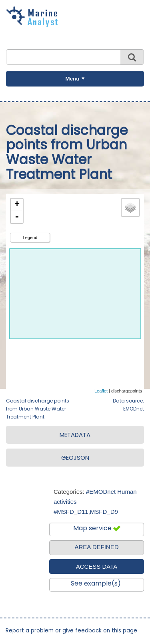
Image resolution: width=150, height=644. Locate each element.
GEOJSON (75, 458)
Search (132, 57)
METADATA (75, 435)
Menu (73, 79)
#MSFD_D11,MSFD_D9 (86, 512)
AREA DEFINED (96, 547)
